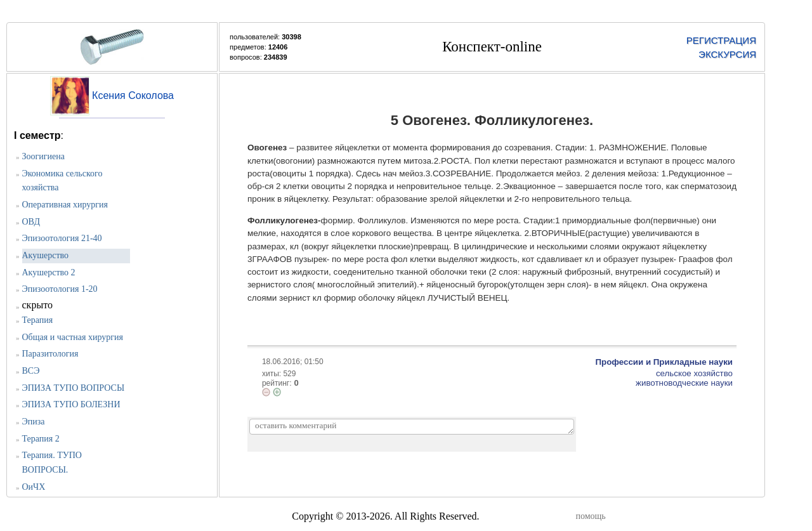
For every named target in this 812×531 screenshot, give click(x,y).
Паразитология (50, 354)
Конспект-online (492, 47)
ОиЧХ (34, 487)
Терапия (38, 320)
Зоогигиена (43, 156)
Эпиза (34, 422)
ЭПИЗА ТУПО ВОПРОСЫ (74, 388)
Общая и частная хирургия (73, 337)
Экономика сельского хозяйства (62, 181)
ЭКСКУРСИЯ (727, 54)
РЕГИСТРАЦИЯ (721, 40)
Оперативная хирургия (65, 205)
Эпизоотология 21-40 (62, 238)
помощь (591, 516)
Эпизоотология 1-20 (60, 289)
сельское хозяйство (694, 373)
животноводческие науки (684, 383)
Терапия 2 (41, 439)
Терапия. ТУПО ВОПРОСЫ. (52, 462)
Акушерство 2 (49, 272)
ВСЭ (31, 371)
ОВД (31, 222)
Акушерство (46, 255)
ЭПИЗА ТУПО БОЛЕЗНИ (71, 404)
